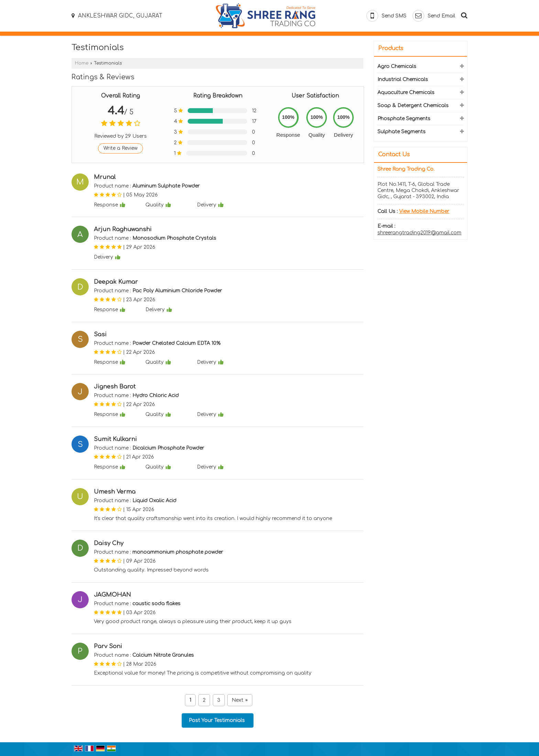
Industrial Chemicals (403, 80)
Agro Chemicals (397, 66)
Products (391, 48)
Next (240, 700)
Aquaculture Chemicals (406, 93)
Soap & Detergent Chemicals (413, 106)
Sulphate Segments (401, 132)
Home (82, 63)
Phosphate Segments (404, 119)
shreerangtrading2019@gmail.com (419, 233)
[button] (424, 211)
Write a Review (120, 148)
